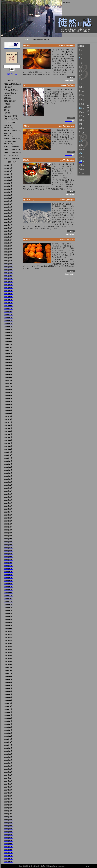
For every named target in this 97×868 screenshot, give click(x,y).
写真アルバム (12, 74)
